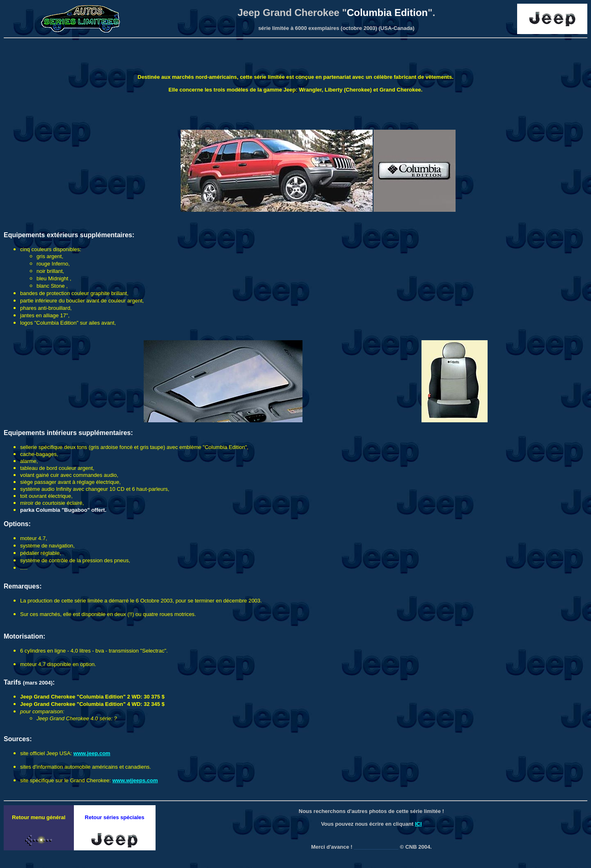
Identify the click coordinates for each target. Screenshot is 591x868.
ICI (418, 824)
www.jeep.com (92, 753)
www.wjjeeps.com (135, 780)
